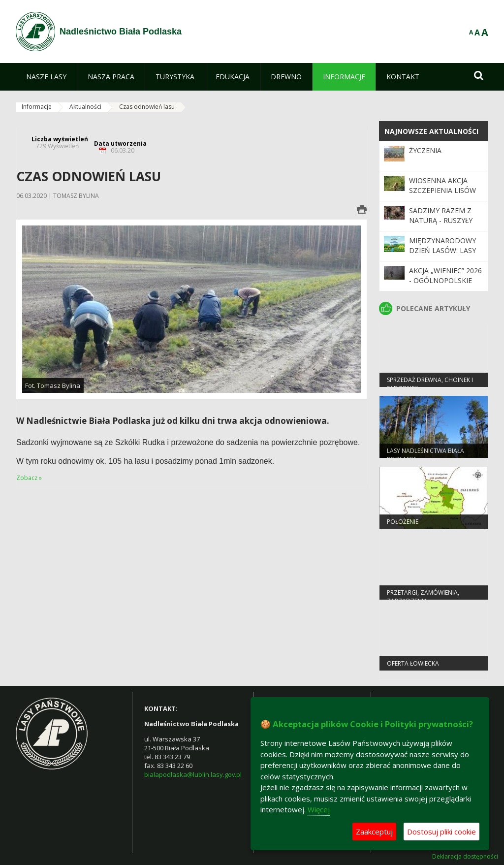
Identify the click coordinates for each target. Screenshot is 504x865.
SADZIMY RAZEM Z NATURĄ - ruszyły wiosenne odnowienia (441, 225)
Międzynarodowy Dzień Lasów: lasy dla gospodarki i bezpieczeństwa (442, 256)
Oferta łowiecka (413, 664)
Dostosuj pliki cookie (441, 832)
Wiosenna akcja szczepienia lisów (442, 185)
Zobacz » (29, 478)
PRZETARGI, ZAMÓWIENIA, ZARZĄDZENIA (423, 598)
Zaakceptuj (374, 832)
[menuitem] (46, 77)
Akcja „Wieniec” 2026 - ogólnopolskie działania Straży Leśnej (445, 286)
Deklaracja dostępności (465, 857)
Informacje (37, 107)
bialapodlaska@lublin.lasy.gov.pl (193, 774)
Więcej (319, 809)
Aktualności (85, 107)
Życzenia (425, 150)
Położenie (403, 523)
